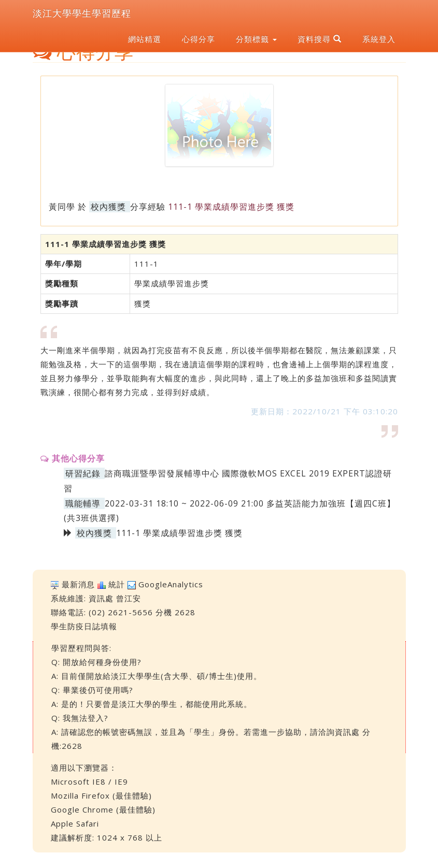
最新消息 (78, 584)
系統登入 (379, 39)
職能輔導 (83, 503)
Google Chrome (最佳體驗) (103, 809)
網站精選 (145, 39)
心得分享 (199, 39)
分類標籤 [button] (256, 39)
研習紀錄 (83, 473)
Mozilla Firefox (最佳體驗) (101, 795)
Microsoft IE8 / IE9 (89, 782)
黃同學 (62, 207)
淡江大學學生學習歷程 (82, 13)
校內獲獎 (108, 207)
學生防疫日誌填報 (84, 626)
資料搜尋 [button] (320, 39)
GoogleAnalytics (171, 584)
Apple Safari (75, 823)
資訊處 (101, 598)
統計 (117, 584)
